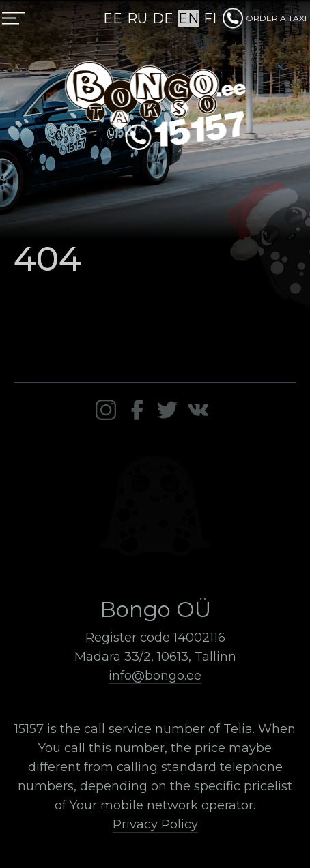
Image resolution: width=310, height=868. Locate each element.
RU (137, 18)
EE (113, 18)
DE (163, 18)
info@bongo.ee (155, 676)
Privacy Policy (155, 824)
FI (210, 18)
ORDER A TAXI (265, 18)
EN (188, 18)
